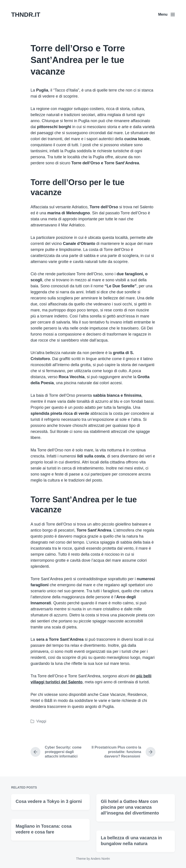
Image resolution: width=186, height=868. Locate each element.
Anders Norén (100, 859)
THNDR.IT (26, 15)
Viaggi (41, 721)
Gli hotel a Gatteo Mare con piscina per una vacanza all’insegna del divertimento (130, 828)
